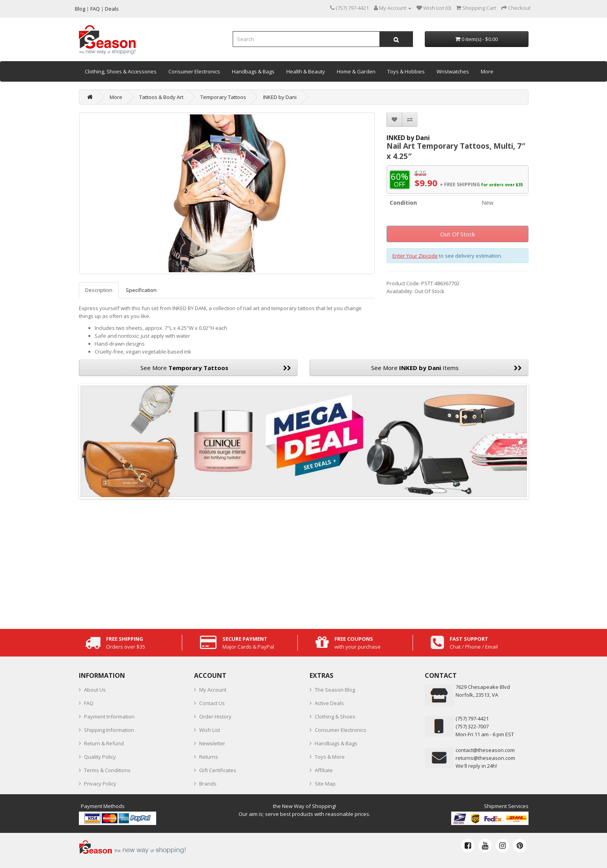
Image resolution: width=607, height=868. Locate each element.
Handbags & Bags (253, 71)
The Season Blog (335, 690)
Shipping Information (109, 730)
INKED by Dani (280, 97)
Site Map (325, 784)
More (487, 71)
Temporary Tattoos (223, 97)
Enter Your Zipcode (415, 256)
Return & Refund (104, 743)
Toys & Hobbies (406, 71)
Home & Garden (356, 71)
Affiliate (324, 770)
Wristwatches (453, 71)
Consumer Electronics (194, 71)
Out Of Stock (458, 234)
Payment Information (109, 716)
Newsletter (212, 743)
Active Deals (329, 703)
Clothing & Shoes (335, 716)
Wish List (210, 730)
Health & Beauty (306, 71)
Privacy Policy (100, 784)
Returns (209, 757)
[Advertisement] (304, 562)
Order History (215, 716)
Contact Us (212, 703)
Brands (208, 784)
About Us (95, 690)
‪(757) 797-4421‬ (472, 718)
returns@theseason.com (485, 758)
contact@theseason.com (485, 750)
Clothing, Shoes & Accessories (121, 71)
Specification (141, 290)
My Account (213, 690)
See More (216, 368)
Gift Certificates (218, 770)
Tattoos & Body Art (161, 97)
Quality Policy (100, 757)
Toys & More (330, 757)
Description (99, 290)
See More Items (446, 368)
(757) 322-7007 (472, 726)
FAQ (89, 703)
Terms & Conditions (107, 770)
